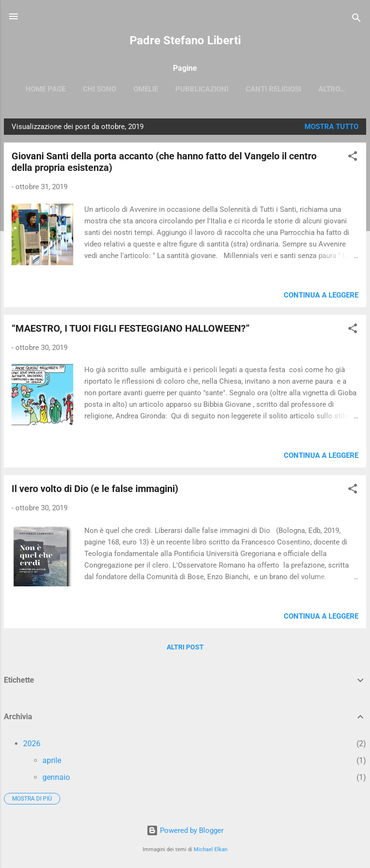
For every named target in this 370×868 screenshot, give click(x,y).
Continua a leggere (321, 297)
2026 (32, 745)
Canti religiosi (295, 89)
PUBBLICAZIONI (224, 89)
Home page (67, 89)
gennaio (56, 779)
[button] (353, 160)
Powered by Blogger (185, 831)
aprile (52, 762)
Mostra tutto (331, 129)
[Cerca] (357, 19)
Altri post (185, 649)
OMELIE (167, 89)
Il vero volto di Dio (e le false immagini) (95, 491)
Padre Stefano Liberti (185, 40)
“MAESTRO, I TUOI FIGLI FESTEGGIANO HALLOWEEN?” (131, 330)
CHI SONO (121, 89)
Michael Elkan (211, 849)
